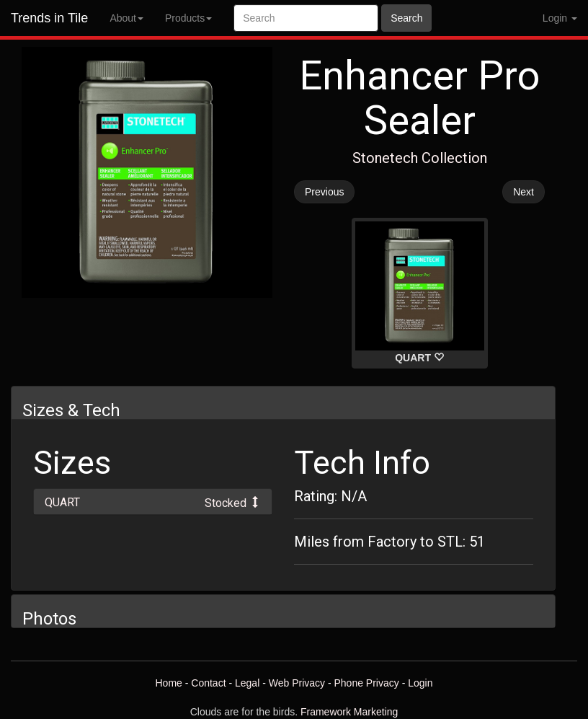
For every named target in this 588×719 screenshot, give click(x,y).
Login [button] (560, 18)
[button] (153, 502)
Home (168, 683)
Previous (324, 192)
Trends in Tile (49, 18)
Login (420, 683)
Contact (208, 683)
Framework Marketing (349, 712)
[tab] (153, 502)
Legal (247, 683)
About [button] (126, 18)
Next (524, 192)
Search (406, 18)
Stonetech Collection (420, 158)
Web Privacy (297, 683)
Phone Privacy (367, 683)
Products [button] (188, 18)
